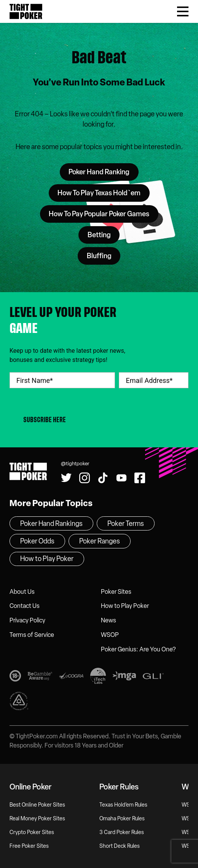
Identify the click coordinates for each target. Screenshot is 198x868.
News (109, 620)
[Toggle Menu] (183, 11)
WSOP (110, 635)
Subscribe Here (45, 420)
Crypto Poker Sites (32, 832)
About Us (22, 592)
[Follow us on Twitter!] (66, 478)
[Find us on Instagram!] (85, 478)
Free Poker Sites (29, 846)
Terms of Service (32, 635)
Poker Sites (116, 592)
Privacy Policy (27, 620)
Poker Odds (37, 541)
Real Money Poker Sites (37, 819)
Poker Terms (126, 524)
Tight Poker (26, 11)
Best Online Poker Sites (37, 805)
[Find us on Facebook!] (140, 478)
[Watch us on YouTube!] (121, 478)
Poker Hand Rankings (51, 524)
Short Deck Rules (120, 846)
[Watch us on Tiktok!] (103, 478)
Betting (99, 235)
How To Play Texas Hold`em (99, 193)
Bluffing (99, 256)
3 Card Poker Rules (122, 832)
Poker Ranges (100, 541)
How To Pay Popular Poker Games (99, 214)
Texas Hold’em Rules (123, 805)
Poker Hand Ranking (99, 172)
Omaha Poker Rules (122, 819)
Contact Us (25, 606)
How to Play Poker (125, 606)
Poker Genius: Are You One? (138, 649)
